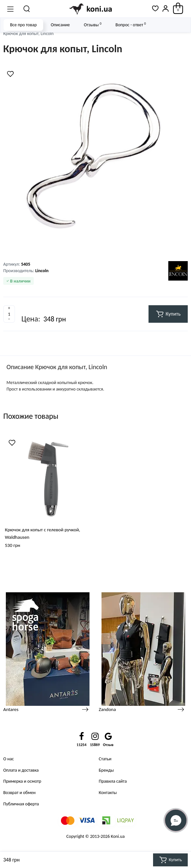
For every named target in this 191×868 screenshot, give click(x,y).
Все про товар (23, 25)
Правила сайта (113, 781)
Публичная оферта (21, 804)
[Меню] (10, 9)
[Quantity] (9, 314)
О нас (9, 759)
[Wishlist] (10, 74)
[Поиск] (27, 9)
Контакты (108, 793)
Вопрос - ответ (131, 24)
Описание (60, 25)
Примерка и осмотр (22, 781)
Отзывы (92, 24)
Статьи (105, 759)
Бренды (106, 770)
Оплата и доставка (21, 770)
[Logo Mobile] (91, 9)
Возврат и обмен (19, 793)
